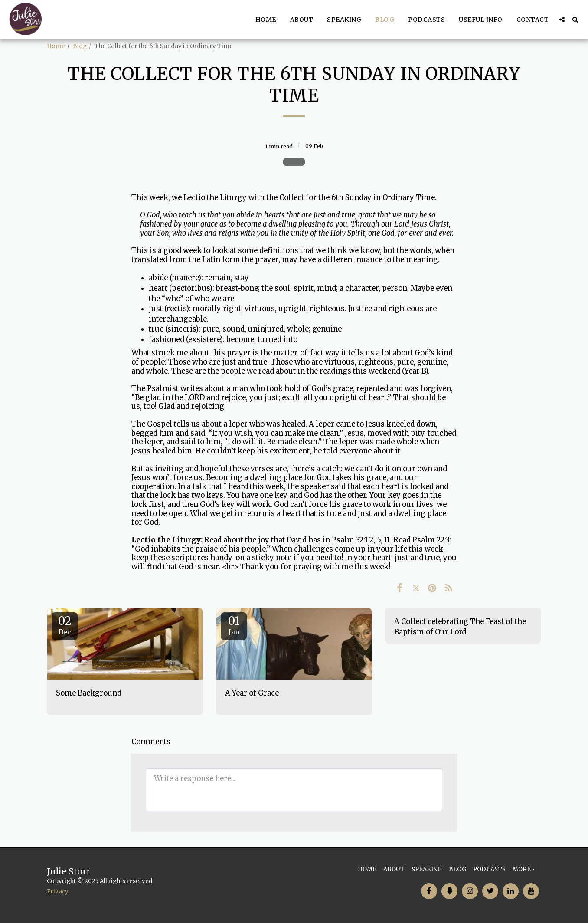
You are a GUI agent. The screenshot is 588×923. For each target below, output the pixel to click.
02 (65, 625)
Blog (80, 46)
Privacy (58, 892)
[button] (562, 20)
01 (234, 625)
